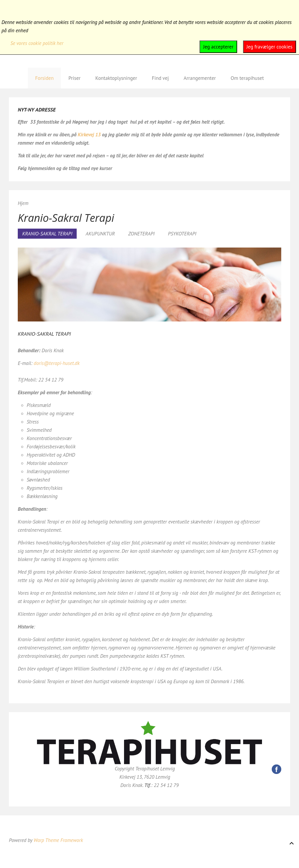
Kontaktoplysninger (116, 78)
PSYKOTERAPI (182, 234)
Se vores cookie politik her (37, 43)
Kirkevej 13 (90, 135)
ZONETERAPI (141, 234)
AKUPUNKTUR (100, 234)
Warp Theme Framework (58, 840)
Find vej (160, 78)
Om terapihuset (247, 78)
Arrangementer (200, 78)
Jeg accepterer (218, 47)
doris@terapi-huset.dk (57, 363)
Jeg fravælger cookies (270, 47)
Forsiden (44, 78)
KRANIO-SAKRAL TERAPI (47, 234)
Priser (74, 78)
